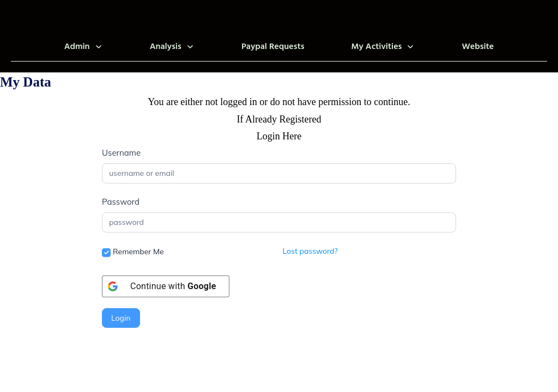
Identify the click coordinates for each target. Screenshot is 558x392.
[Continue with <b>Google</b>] (166, 286)
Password (121, 202)
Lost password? (310, 251)
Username (121, 153)
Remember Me (133, 252)
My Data (26, 82)
